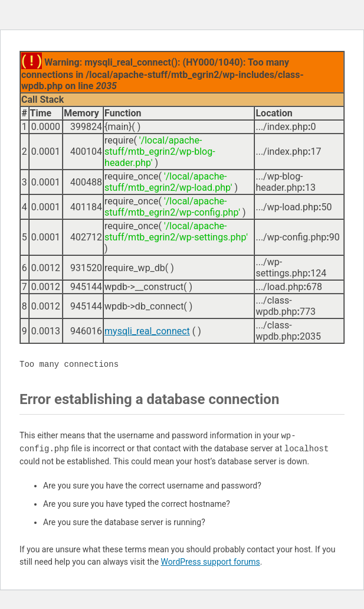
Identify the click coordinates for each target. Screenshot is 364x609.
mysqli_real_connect (147, 331)
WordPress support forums (211, 562)
